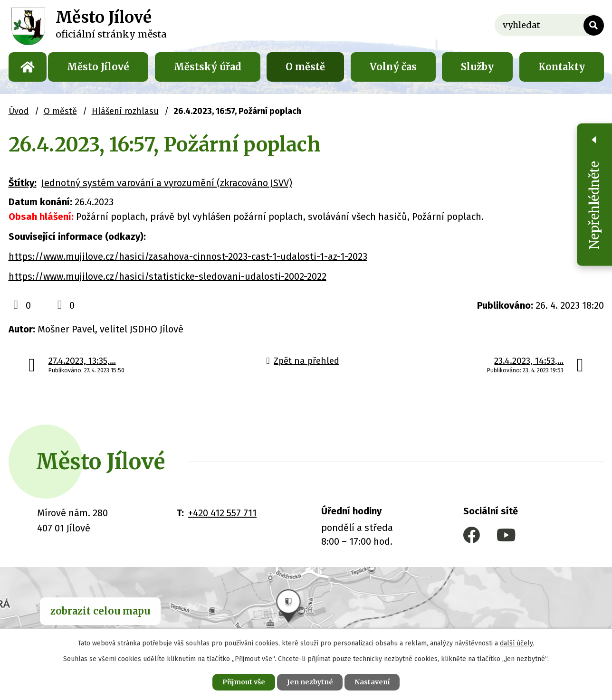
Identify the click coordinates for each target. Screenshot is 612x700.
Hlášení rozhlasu (125, 111)
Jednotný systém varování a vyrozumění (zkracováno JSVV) (167, 183)
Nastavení (373, 682)
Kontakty (562, 67)
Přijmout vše (244, 682)
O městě (305, 67)
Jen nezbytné (310, 682)
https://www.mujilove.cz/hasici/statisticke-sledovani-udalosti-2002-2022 (167, 276)
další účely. (517, 643)
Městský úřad (208, 67)
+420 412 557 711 (222, 513)
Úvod (28, 67)
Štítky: (23, 183)
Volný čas (393, 67)
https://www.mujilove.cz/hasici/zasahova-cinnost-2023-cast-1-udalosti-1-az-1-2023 (188, 256)
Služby (477, 67)
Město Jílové (98, 67)
